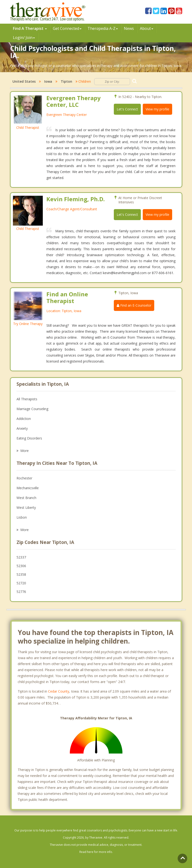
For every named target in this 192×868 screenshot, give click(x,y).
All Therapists (27, 399)
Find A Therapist (30, 28)
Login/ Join (24, 38)
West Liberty (26, 507)
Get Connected (67, 28)
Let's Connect (127, 109)
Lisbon (22, 517)
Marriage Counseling (32, 409)
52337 (21, 557)
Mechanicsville (28, 488)
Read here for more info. (96, 852)
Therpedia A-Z (103, 28)
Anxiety (22, 428)
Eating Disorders (29, 438)
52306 (21, 566)
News (129, 28)
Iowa (48, 81)
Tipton (66, 81)
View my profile (157, 109)
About (147, 28)
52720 (21, 583)
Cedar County (59, 691)
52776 (21, 592)
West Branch (26, 498)
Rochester (24, 478)
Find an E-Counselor (134, 305)
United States (24, 81)
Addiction (24, 419)
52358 (21, 574)
